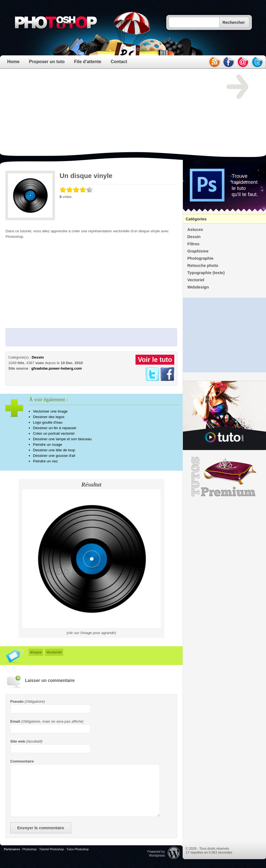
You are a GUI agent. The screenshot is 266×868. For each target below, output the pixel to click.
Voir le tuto (155, 360)
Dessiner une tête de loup (54, 450)
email (243, 62)
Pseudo (17, 701)
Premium (224, 477)
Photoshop (30, 849)
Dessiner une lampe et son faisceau (62, 439)
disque (36, 652)
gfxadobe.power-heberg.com (57, 368)
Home (13, 62)
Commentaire (22, 761)
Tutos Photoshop (78, 849)
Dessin (38, 357)
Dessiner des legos (49, 417)
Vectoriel (54, 652)
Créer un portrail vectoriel (54, 433)
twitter (257, 62)
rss (214, 62)
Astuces (195, 230)
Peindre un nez (45, 461)
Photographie (200, 258)
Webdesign (198, 287)
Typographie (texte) (206, 273)
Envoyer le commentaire (41, 828)
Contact (119, 62)
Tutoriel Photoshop (51, 849)
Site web (18, 741)
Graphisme (198, 251)
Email (15, 721)
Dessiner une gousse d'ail (54, 456)
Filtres (193, 244)
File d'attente (88, 62)
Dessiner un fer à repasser (55, 428)
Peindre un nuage (48, 445)
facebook (229, 62)
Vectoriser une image (50, 411)
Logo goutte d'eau (48, 422)
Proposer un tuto (47, 62)
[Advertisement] (93, 113)
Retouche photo (203, 266)
